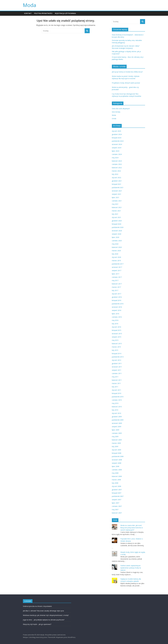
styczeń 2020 (116, 257)
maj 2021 (115, 204)
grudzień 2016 (117, 297)
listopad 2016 (117, 300)
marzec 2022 (116, 171)
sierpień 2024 (117, 148)
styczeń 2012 (116, 360)
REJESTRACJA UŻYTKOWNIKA (65, 13)
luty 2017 (115, 290)
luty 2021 (115, 214)
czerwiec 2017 (117, 277)
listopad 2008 (117, 453)
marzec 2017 (116, 287)
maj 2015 (115, 340)
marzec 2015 (116, 347)
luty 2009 (115, 446)
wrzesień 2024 (117, 144)
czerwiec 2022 (117, 164)
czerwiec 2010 (117, 400)
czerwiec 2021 (117, 201)
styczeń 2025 (116, 131)
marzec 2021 (116, 211)
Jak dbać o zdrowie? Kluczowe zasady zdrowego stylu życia (43, 611)
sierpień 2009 (117, 427)
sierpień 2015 (117, 337)
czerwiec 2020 (117, 241)
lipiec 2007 (115, 503)
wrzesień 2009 (117, 423)
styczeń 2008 (116, 486)
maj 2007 (115, 510)
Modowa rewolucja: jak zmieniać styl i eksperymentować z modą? (46, 615)
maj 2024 (115, 158)
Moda (30, 5)
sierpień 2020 (117, 234)
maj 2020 (115, 244)
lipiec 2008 (115, 466)
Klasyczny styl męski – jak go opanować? (37, 624)
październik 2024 (118, 141)
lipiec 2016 (115, 314)
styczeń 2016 (116, 327)
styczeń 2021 (116, 217)
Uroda (114, 119)
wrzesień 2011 (117, 367)
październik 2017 (118, 264)
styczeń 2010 (116, 413)
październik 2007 (118, 496)
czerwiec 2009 (117, 433)
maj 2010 (115, 403)
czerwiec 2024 (117, 154)
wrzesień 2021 (117, 191)
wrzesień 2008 (117, 460)
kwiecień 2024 (117, 161)
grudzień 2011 (117, 363)
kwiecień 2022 (117, 168)
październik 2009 (118, 420)
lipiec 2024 (115, 151)
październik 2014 (118, 357)
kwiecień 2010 (117, 407)
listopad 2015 (117, 330)
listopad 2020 (117, 224)
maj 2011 (115, 377)
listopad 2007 (117, 493)
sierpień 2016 (117, 310)
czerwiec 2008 (117, 470)
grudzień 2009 (117, 417)
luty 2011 (115, 387)
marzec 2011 (116, 383)
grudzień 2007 (117, 490)
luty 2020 (115, 254)
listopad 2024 (117, 138)
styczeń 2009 (116, 450)
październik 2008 (118, 456)
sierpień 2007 (117, 500)
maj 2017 (115, 280)
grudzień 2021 (117, 181)
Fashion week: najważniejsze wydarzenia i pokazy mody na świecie (131, 568)
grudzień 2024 (117, 134)
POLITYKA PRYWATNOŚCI (43, 13)
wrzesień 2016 (117, 307)
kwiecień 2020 (117, 247)
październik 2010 (118, 397)
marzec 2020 (116, 251)
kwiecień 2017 (117, 284)
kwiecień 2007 (117, 513)
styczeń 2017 (116, 294)
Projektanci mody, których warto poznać (126, 83)
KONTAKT (28, 13)
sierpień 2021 (117, 194)
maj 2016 (115, 320)
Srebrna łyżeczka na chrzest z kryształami (37, 606)
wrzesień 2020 (117, 231)
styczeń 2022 (116, 178)
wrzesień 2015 (117, 334)
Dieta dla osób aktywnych (121, 109)
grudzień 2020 (117, 221)
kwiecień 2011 (117, 380)
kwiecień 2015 (117, 344)
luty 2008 (115, 483)
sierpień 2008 (117, 463)
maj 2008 (115, 473)
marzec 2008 (116, 480)
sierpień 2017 (117, 270)
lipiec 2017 (115, 274)
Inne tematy (116, 112)
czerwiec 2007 (117, 506)
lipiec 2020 (115, 237)
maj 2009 (115, 436)
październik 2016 (118, 304)
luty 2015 (115, 350)
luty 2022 (115, 174)
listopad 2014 (117, 353)
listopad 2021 (117, 184)
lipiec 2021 (115, 197)
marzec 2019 (116, 261)
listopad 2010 (117, 393)
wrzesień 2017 (117, 267)
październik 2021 (118, 187)
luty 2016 (115, 324)
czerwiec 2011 (117, 373)
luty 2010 (115, 410)
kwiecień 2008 (117, 476)
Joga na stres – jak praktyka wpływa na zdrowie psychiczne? (44, 620)
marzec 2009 (116, 443)
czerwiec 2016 (117, 317)
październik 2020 (118, 227)
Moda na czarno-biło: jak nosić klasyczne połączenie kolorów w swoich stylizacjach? (132, 528)
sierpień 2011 (117, 370)
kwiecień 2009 (117, 440)
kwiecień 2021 (117, 207)
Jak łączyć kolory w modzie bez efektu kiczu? (127, 72)
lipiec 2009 (115, 430)
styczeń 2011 (116, 390)
